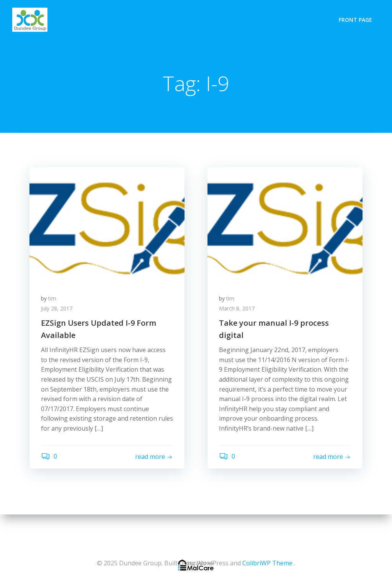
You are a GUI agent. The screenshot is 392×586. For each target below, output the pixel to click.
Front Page (355, 20)
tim (52, 298)
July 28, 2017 (57, 308)
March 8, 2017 (237, 308)
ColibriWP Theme (267, 563)
